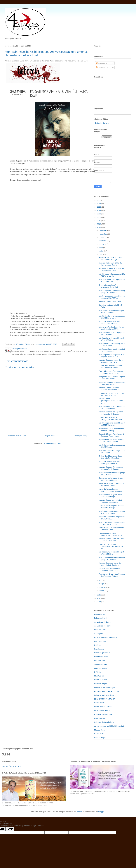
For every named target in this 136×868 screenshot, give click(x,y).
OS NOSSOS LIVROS (103, 711)
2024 (99, 204)
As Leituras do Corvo (102, 622)
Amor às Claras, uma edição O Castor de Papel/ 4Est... (111, 501)
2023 (99, 207)
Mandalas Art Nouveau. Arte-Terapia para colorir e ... (110, 323)
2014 (99, 602)
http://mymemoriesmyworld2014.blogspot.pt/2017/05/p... (112, 523)
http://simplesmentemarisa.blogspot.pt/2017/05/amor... (112, 512)
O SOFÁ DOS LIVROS (103, 707)
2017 (99, 227)
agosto (102, 244)
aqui (55, 161)
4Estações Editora (101, 123)
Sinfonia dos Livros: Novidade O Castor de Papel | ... (111, 529)
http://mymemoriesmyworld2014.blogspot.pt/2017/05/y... (112, 297)
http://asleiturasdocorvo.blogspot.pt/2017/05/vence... (111, 312)
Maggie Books (100, 730)
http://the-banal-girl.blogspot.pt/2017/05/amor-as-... (111, 401)
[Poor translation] (10, 829)
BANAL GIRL (99, 734)
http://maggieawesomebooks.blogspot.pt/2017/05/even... (112, 292)
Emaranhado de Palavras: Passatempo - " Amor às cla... (111, 534)
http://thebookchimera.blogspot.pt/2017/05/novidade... (112, 407)
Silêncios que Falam (102, 653)
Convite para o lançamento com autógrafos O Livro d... (111, 479)
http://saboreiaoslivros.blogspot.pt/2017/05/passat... (112, 350)
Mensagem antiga (81, 436)
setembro (103, 241)
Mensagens (101, 63)
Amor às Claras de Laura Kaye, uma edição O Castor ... (111, 564)
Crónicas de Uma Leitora (104, 722)
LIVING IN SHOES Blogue (104, 687)
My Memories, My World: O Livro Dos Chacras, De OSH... (111, 441)
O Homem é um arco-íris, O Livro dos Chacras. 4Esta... (111, 394)
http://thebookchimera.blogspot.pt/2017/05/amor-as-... (112, 317)
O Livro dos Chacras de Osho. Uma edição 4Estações (110, 457)
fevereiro (103, 587)
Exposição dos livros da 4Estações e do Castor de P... (111, 418)
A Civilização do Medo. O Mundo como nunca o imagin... (111, 258)
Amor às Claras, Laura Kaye (110, 301)
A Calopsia (98, 634)
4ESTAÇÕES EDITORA (11, 766)
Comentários (102, 67)
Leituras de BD (100, 641)
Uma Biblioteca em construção (106, 637)
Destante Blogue (101, 684)
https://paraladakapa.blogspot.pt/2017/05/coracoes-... (112, 281)
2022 (99, 210)
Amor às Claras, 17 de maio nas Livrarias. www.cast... (111, 540)
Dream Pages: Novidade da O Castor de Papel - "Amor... (110, 570)
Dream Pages (100, 718)
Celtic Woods (99, 703)
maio (101, 254)
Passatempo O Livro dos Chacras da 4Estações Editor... (112, 575)
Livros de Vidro (100, 630)
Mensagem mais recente (16, 436)
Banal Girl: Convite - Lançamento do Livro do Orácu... (111, 485)
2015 (99, 598)
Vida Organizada (101, 664)
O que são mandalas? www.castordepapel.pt (108, 286)
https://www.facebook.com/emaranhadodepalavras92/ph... (111, 328)
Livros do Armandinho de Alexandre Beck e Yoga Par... (111, 490)
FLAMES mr (99, 676)
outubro (102, 237)
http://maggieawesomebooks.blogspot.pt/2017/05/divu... (112, 558)
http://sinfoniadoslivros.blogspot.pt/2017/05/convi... (112, 345)
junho (101, 251)
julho (101, 248)
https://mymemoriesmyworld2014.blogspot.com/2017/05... (112, 356)
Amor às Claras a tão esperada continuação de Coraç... (111, 413)
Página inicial (50, 436)
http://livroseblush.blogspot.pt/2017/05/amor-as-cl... (112, 275)
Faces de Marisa (101, 668)
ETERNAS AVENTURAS (104, 714)
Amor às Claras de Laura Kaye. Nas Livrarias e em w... (111, 361)
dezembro (103, 230)
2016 (99, 595)
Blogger (101, 812)
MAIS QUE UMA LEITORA (105, 699)
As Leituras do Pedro (102, 626)
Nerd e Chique (100, 738)
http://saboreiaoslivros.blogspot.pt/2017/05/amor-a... (112, 474)
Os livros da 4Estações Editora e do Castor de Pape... (111, 507)
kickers (79, 812)
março (102, 584)
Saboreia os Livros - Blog (104, 695)
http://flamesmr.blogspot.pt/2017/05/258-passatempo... (112, 496)
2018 (99, 224)
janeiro (102, 591)
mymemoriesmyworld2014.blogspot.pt (109, 726)
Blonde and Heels (101, 657)
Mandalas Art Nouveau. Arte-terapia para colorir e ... (110, 463)
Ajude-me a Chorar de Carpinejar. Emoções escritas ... (112, 383)
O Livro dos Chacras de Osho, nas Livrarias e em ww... (110, 367)
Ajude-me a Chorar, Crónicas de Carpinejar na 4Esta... (111, 269)
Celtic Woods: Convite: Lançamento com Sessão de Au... (111, 546)
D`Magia (98, 672)
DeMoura (98, 645)
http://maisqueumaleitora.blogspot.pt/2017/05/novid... (112, 424)
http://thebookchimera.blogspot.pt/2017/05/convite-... (112, 334)
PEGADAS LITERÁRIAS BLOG (107, 691)
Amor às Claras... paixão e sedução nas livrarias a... (109, 389)
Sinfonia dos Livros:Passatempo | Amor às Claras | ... (112, 429)
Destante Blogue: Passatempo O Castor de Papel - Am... (111, 435)
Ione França (99, 649)
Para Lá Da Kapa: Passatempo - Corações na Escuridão (111, 372)
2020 (99, 217)
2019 (99, 221)
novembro (103, 234)
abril (101, 580)
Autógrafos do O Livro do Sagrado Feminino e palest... (112, 378)
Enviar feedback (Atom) (52, 444)
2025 (99, 200)
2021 (99, 214)
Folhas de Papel (101, 618)
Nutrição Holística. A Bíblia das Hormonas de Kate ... (110, 264)
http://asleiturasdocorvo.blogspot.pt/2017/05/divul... (111, 339)
